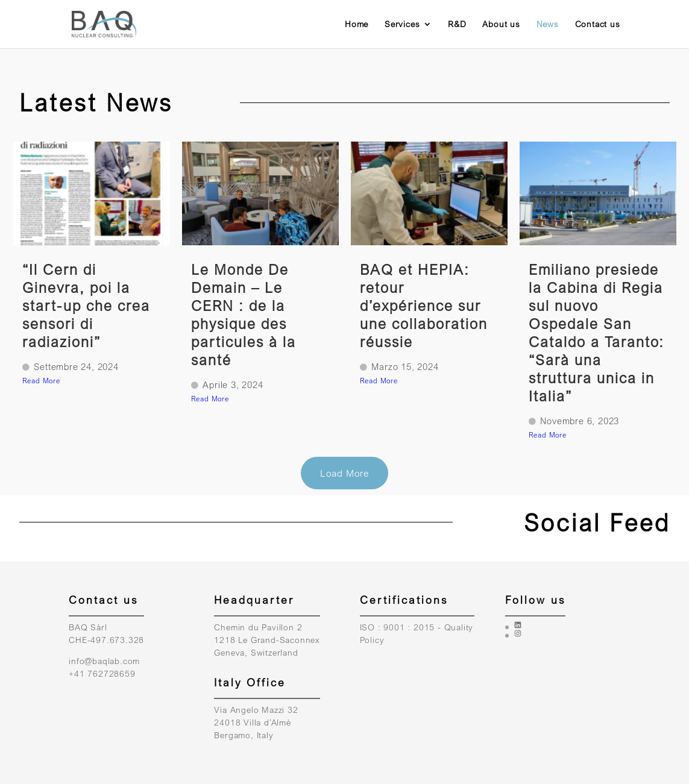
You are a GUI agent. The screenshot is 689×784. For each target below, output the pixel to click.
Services (402, 24)
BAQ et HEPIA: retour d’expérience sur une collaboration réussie (424, 305)
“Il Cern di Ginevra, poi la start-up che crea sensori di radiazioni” (86, 305)
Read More (41, 381)
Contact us (598, 24)
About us (501, 24)
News (548, 24)
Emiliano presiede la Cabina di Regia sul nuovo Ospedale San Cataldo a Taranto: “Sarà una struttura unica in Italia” (596, 332)
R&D (457, 24)
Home (357, 24)
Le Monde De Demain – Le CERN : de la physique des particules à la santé (244, 314)
